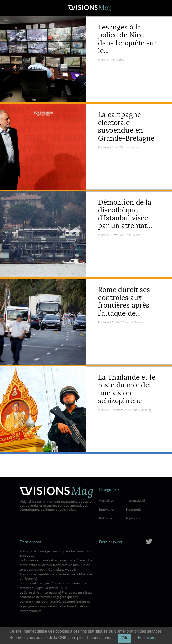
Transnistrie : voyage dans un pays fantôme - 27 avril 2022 (56, 565)
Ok (124, 638)
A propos (133, 518)
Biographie (133, 509)
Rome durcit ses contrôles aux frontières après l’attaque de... (124, 302)
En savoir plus (150, 638)
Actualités (106, 500)
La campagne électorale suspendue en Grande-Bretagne (126, 127)
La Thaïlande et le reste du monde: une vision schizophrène (127, 389)
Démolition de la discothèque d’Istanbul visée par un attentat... (125, 214)
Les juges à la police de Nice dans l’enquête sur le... (128, 39)
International (135, 500)
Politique (106, 518)
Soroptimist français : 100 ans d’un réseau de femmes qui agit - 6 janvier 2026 (56, 597)
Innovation (107, 509)
